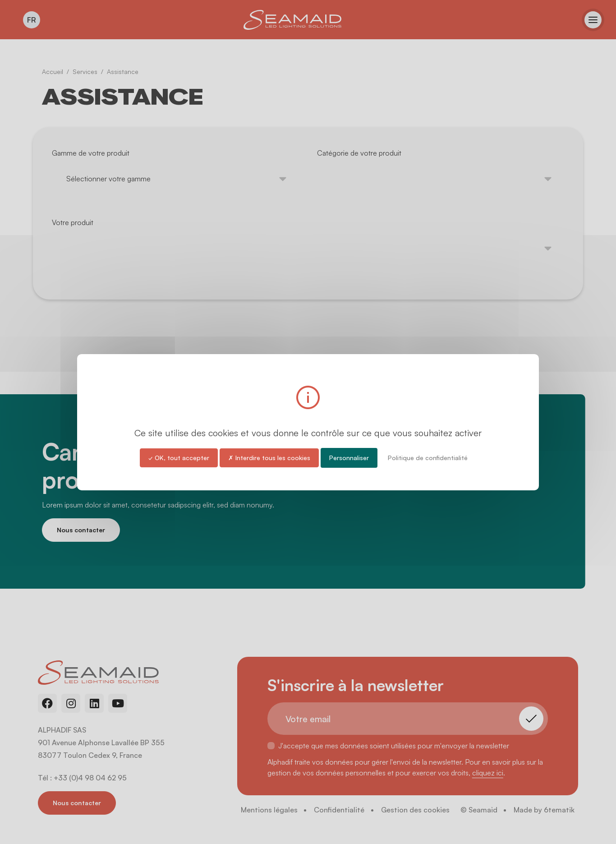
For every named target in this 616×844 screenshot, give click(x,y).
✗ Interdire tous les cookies (269, 457)
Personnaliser (349, 457)
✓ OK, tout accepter (179, 457)
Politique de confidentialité (428, 457)
